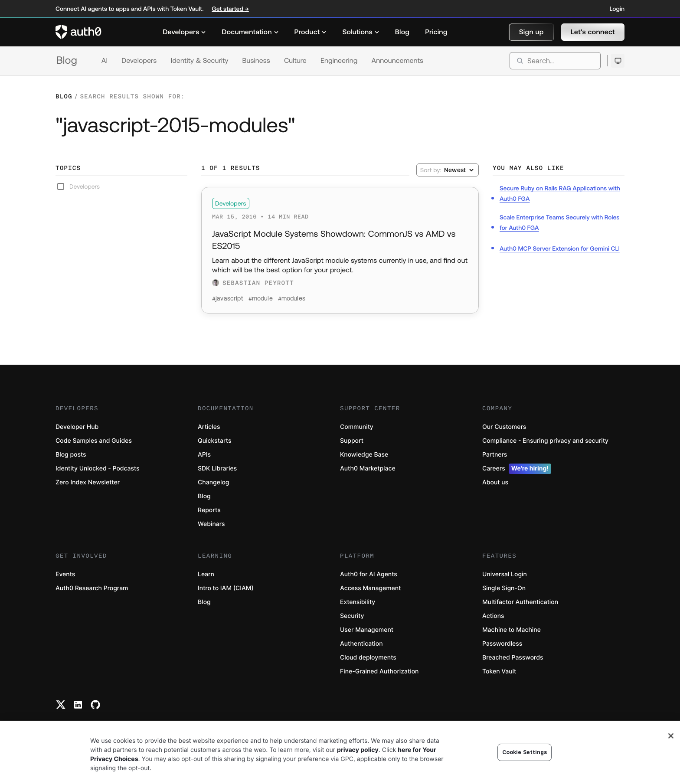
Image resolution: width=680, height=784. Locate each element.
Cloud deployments (368, 658)
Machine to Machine (512, 630)
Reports (209, 510)
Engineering (339, 61)
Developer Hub (77, 427)
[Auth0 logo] (78, 32)
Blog (67, 60)
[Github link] (95, 705)
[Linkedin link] (78, 705)
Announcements (398, 61)
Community (357, 427)
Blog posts (71, 455)
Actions (493, 616)
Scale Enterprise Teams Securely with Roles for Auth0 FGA (560, 222)
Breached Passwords (513, 658)
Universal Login (505, 574)
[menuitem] (184, 32)
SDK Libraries (217, 469)
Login (617, 9)
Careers (517, 469)
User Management (367, 630)
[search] (555, 61)
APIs (204, 455)
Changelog (213, 482)
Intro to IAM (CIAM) (226, 588)
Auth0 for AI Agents (369, 574)
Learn (206, 574)
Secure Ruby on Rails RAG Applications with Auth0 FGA (560, 193)
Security (352, 616)
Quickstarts (214, 441)
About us (495, 482)
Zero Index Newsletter (88, 482)
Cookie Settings (525, 752)
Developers (139, 61)
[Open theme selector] (618, 61)
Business (256, 61)
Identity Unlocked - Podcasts (98, 469)
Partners (495, 455)
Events (65, 574)
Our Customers (504, 427)
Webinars (211, 524)
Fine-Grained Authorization (379, 671)
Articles (209, 427)
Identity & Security (199, 61)
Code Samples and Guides (94, 441)
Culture (295, 61)
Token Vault (499, 671)
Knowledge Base (364, 455)
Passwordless (502, 644)
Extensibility (358, 602)
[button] (531, 32)
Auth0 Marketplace (368, 469)
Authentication (361, 644)
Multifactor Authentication (520, 602)
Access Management (370, 588)
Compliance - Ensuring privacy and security (545, 441)
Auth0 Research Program (92, 588)
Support (352, 441)
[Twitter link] (61, 705)
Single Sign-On (504, 588)
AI (105, 61)
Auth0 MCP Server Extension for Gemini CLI (560, 248)
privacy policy (358, 750)
